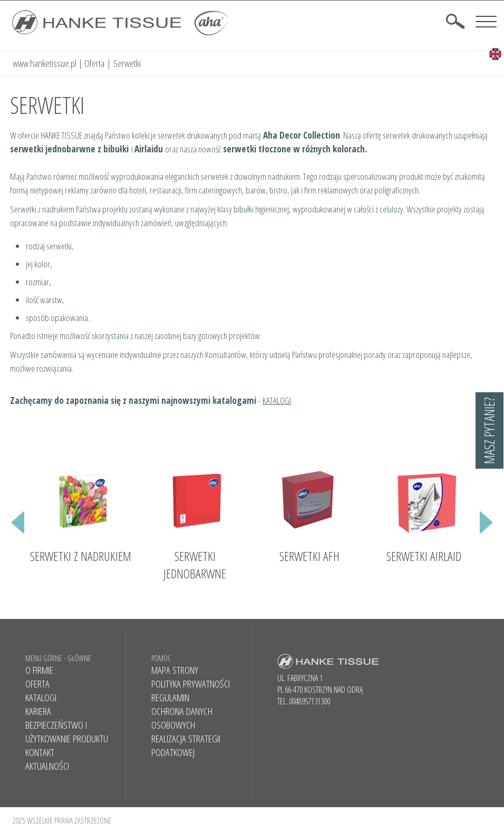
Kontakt (40, 752)
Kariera (38, 711)
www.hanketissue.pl (45, 63)
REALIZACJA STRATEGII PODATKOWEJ (186, 745)
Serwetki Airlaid (424, 555)
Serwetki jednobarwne (195, 564)
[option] (80, 513)
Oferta (94, 63)
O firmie (39, 670)
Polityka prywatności (191, 683)
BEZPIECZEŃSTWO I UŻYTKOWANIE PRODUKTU (67, 731)
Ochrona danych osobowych (182, 718)
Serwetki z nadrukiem (81, 555)
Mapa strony (175, 670)
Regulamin (170, 697)
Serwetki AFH (309, 555)
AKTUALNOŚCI (47, 766)
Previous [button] (17, 530)
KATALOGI (277, 400)
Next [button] (487, 530)
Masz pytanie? (490, 430)
